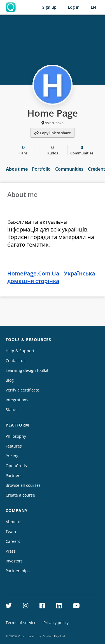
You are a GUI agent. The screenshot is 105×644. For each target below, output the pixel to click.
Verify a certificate (22, 390)
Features (14, 446)
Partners (14, 475)
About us (14, 522)
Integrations (17, 400)
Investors (14, 561)
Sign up (49, 7)
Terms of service (21, 623)
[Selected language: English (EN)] (93, 7)
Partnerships (18, 571)
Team (11, 531)
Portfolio (41, 169)
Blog (10, 380)
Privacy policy (56, 623)
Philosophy (16, 436)
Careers (13, 541)
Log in (74, 7)
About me (17, 169)
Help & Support (20, 351)
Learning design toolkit (27, 370)
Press (11, 551)
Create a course (20, 495)
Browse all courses (23, 485)
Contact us (16, 361)
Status (11, 410)
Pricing (12, 456)
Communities (69, 169)
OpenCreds (16, 466)
